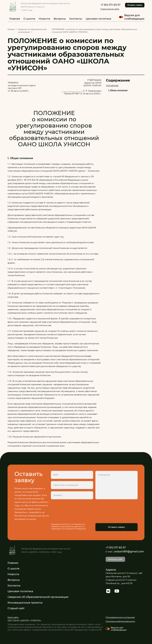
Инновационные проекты (25, 603)
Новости (44, 19)
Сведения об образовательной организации (38, 597)
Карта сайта (13, 617)
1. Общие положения (118, 90)
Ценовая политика (98, 19)
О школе (29, 19)
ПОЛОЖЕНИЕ (112, 86)
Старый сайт (16, 608)
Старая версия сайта (110, 9)
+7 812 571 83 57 (110, 5)
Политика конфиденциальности (120, 621)
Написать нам (115, 559)
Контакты (76, 19)
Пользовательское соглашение (120, 617)
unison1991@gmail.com (129, 552)
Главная (15, 19)
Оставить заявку (135, 5)
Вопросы (60, 19)
